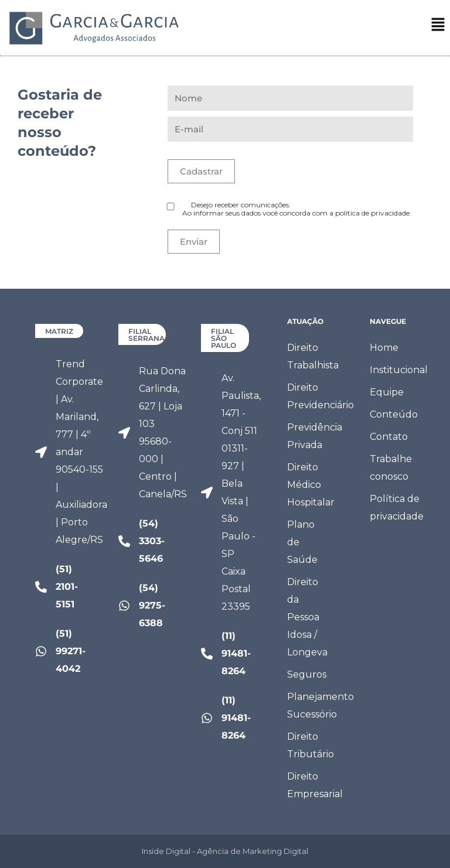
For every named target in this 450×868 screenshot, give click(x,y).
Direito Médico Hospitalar (311, 485)
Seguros (307, 674)
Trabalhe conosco (391, 468)
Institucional (395, 370)
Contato (389, 437)
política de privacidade (372, 213)
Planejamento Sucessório (313, 705)
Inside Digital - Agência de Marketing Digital (225, 851)
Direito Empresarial (313, 785)
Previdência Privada (313, 436)
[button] (438, 28)
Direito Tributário (311, 745)
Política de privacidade (395, 508)
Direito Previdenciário (313, 396)
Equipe (387, 392)
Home (384, 348)
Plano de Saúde (302, 542)
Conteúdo (394, 414)
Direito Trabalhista (313, 356)
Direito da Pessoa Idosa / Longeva (307, 617)
